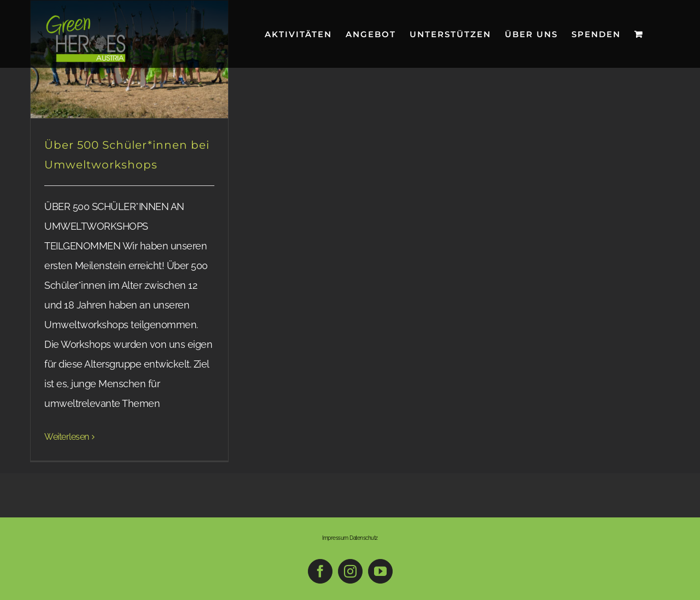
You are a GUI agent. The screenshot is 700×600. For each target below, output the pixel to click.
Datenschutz (364, 538)
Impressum (335, 538)
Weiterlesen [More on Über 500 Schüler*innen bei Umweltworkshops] (67, 437)
